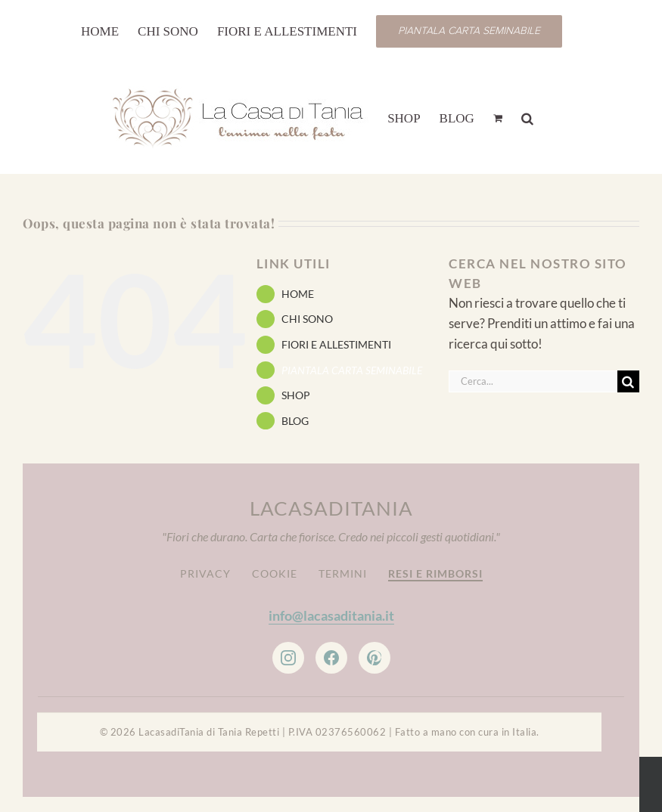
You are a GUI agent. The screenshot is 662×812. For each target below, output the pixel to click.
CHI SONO (307, 319)
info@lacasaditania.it (331, 615)
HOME (298, 294)
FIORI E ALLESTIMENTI (336, 344)
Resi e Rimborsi (435, 573)
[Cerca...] (533, 381)
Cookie (275, 573)
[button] (527, 117)
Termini (343, 573)
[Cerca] (628, 381)
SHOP (296, 395)
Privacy (205, 573)
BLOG (295, 421)
